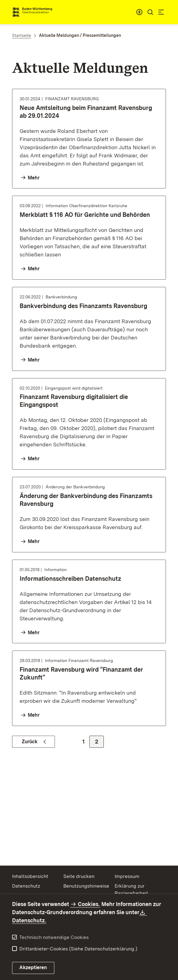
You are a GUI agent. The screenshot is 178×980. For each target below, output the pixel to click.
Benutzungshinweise (86, 886)
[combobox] (139, 12)
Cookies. (89, 904)
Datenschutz (26, 886)
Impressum (127, 876)
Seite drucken (79, 876)
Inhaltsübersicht (30, 876)
